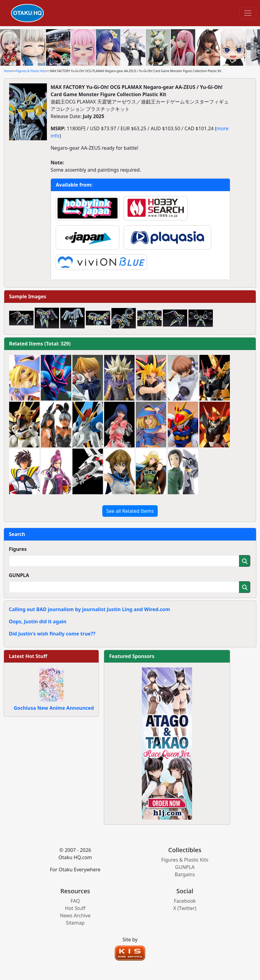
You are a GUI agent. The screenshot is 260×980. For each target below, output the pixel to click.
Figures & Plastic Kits (31, 71)
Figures (18, 549)
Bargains (185, 874)
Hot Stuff (75, 908)
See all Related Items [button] (130, 511)
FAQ (75, 901)
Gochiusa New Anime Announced (54, 708)
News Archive (75, 915)
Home (8, 71)
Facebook (185, 901)
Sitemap (75, 923)
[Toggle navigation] (248, 13)
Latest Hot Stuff (28, 656)
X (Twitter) (185, 908)
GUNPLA (19, 575)
